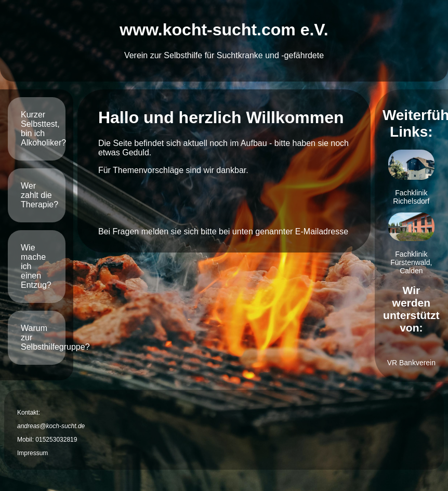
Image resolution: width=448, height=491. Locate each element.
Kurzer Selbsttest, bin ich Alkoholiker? (43, 129)
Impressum (32, 453)
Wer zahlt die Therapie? (39, 195)
